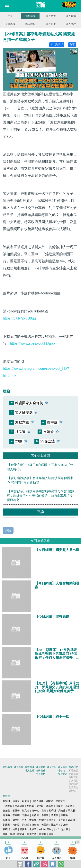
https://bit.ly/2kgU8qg (19, 318)
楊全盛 (52, 820)
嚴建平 (55, 825)
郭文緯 (26, 811)
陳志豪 (21, 834)
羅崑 (5, 834)
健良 (15, 829)
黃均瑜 (62, 820)
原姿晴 (69, 806)
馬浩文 (50, 806)
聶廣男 (23, 829)
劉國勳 (6, 825)
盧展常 (33, 829)
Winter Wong (46, 829)
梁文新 (65, 829)
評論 (8, 530)
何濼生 (59, 806)
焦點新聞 (30, 16)
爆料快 (72, 791)
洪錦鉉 (26, 825)
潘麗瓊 (45, 815)
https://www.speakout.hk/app (32, 343)
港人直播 (71, 16)
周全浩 (16, 820)
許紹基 (6, 811)
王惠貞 (26, 815)
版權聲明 (73, 777)
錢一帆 (35, 811)
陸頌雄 (35, 825)
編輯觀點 (40, 771)
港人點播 (51, 16)
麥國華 (16, 811)
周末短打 (20, 806)
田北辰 (71, 811)
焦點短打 (60, 801)
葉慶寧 (55, 815)
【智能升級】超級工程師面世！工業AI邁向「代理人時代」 (40, 467)
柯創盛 (16, 825)
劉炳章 (30, 806)
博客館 (61, 771)
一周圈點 (8, 806)
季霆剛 (16, 815)
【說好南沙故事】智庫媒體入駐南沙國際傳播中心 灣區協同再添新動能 (40, 480)
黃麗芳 (45, 825)
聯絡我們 (73, 784)
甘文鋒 (64, 825)
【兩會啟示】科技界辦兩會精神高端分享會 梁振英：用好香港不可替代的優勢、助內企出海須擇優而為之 (40, 496)
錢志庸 (71, 820)
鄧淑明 (43, 820)
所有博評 (62, 774)
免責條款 (73, 774)
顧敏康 (26, 801)
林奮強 (43, 834)
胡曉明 (52, 811)
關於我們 (73, 767)
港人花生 (51, 24)
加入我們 (73, 781)
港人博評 (71, 24)
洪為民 (33, 820)
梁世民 (40, 806)
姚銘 (13, 834)
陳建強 (64, 815)
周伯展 (35, 815)
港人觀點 (30, 24)
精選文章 (32, 834)
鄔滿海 (6, 815)
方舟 (24, 820)
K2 (57, 829)
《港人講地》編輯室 (42, 801)
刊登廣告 (73, 787)
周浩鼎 (62, 811)
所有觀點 (40, 774)
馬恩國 (6, 820)
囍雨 (51, 834)
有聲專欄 (10, 24)
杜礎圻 (6, 829)
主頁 (10, 16)
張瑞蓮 (16, 801)
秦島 (44, 811)
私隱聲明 (73, 771)
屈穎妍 (6, 801)
